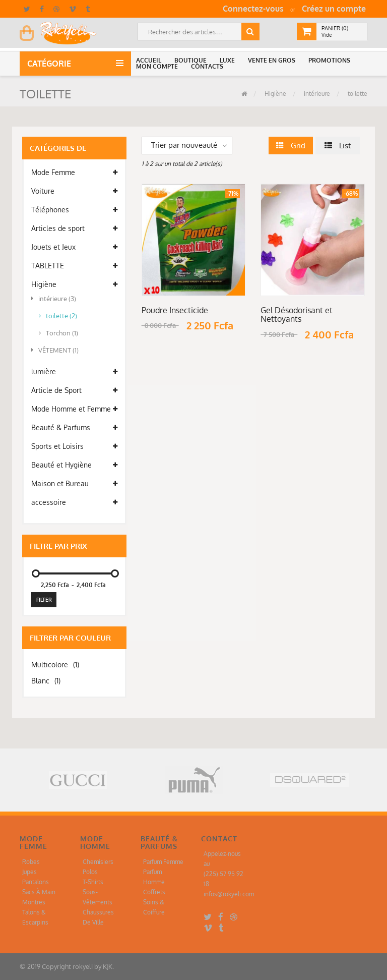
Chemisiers (98, 862)
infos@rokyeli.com (229, 894)
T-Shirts (93, 882)
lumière (74, 372)
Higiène (275, 94)
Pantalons (36, 882)
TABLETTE (74, 266)
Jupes (29, 872)
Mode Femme (74, 172)
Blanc (46, 681)
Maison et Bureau (74, 484)
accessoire (74, 502)
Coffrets (154, 892)
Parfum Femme (163, 862)
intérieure (316, 94)
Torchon (58, 333)
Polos (90, 872)
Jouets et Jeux (74, 247)
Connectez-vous (253, 9)
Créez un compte (334, 9)
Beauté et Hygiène (74, 465)
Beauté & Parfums (74, 428)
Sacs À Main (39, 892)
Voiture (74, 191)
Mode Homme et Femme (74, 409)
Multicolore (55, 665)
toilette (357, 94)
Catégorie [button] (51, 64)
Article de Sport (74, 390)
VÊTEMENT (55, 350)
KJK (108, 966)
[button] (150, 61)
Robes (31, 862)
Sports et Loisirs (74, 446)
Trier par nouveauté (184, 145)
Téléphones (74, 210)
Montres (34, 902)
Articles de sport (74, 228)
